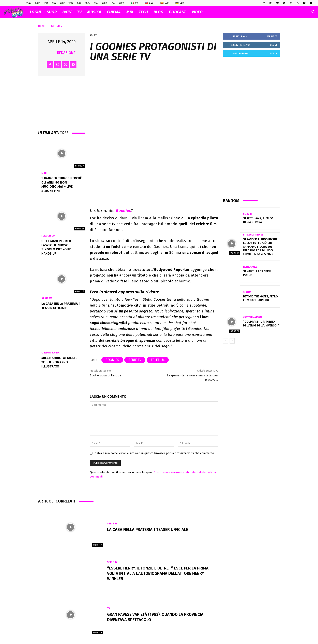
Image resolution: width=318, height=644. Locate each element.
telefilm (158, 360)
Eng (149, 3)
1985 (79, 3)
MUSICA (94, 12)
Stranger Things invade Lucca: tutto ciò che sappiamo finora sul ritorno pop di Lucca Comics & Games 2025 (260, 247)
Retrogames (250, 267)
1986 (88, 3)
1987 (96, 3)
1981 (46, 3)
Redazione (66, 53)
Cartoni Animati (51, 353)
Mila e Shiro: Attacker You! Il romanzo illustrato (59, 362)
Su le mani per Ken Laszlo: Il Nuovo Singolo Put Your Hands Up (56, 247)
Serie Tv (47, 298)
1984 (71, 3)
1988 (104, 3)
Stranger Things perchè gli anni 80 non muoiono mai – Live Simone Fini (62, 184)
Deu (180, 3)
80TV (67, 12)
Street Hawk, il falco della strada (258, 220)
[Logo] (16, 12)
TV (79, 12)
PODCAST (177, 12)
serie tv (135, 360)
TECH (143, 12)
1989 (113, 3)
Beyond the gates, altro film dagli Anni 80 (261, 298)
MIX (130, 12)
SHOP (52, 12)
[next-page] (232, 341)
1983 (62, 3)
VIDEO (197, 12)
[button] (313, 12)
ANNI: (28, 3)
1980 (37, 3)
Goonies (57, 26)
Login (35, 12)
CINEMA (114, 12)
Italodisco (48, 236)
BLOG (158, 12)
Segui (273, 45)
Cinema (247, 292)
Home (42, 26)
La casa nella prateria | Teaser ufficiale (148, 529)
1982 (54, 3)
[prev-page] (226, 341)
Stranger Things (253, 235)
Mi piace (272, 36)
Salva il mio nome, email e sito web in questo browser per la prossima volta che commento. (155, 453)
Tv (109, 608)
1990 (121, 3)
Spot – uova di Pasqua (106, 375)
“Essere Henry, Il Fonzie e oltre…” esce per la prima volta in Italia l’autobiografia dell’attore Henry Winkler (158, 573)
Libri (44, 173)
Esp (164, 3)
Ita (134, 3)
